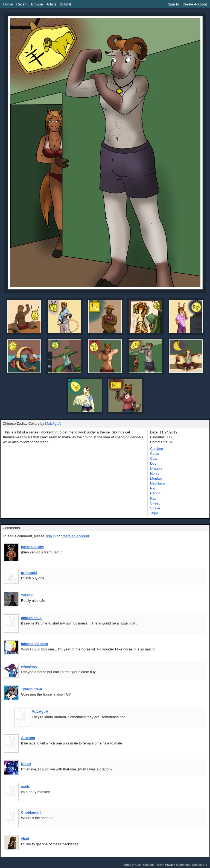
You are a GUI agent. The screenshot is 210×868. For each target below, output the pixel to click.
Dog (153, 463)
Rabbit (155, 493)
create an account (75, 536)
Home (8, 4)
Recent (22, 4)
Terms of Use (132, 865)
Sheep (155, 503)
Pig (153, 488)
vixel (25, 839)
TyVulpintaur (32, 689)
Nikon (26, 764)
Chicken (157, 449)
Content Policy (153, 865)
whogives (29, 666)
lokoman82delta (34, 644)
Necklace (157, 483)
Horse (155, 473)
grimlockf (29, 573)
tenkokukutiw (32, 547)
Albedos (28, 738)
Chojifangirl (31, 812)
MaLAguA (53, 423)
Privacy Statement (177, 865)
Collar (155, 454)
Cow (154, 458)
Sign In (173, 4)
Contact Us (199, 865)
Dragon (156, 468)
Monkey (156, 478)
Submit (65, 4)
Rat (153, 498)
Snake (155, 508)
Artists (51, 4)
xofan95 (28, 595)
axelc (26, 786)
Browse (37, 4)
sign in (51, 536)
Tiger (154, 513)
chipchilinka (31, 618)
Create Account (195, 4)
